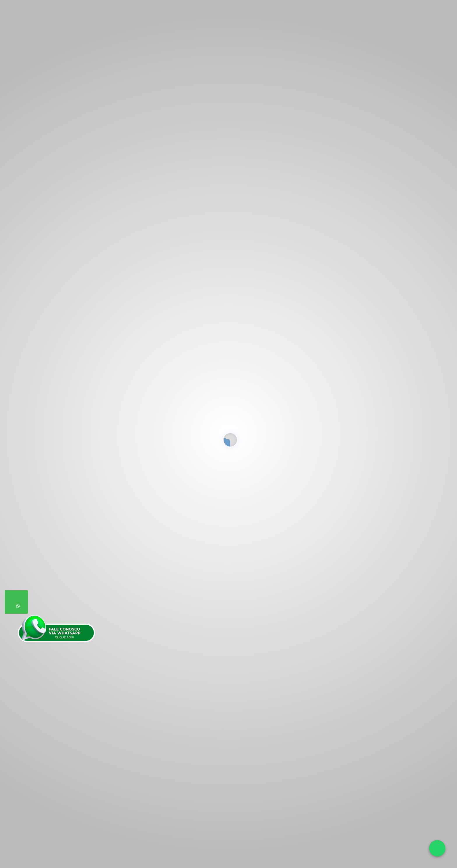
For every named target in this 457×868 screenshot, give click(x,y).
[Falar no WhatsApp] (437, 848)
